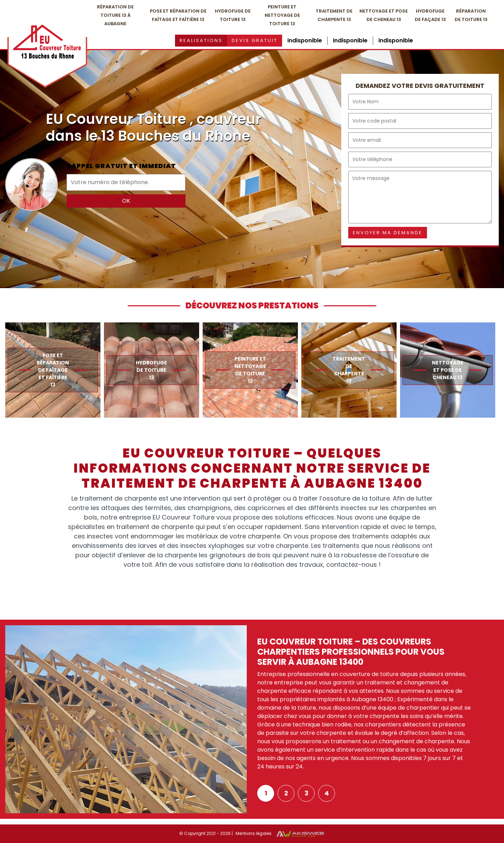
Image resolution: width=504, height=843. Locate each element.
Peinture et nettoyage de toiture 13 (282, 15)
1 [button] (266, 793)
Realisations (201, 40)
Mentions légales (254, 833)
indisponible (305, 40)
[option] (53, 370)
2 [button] (286, 793)
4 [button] (327, 793)
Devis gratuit (255, 40)
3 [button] (306, 793)
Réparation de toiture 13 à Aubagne (115, 15)
